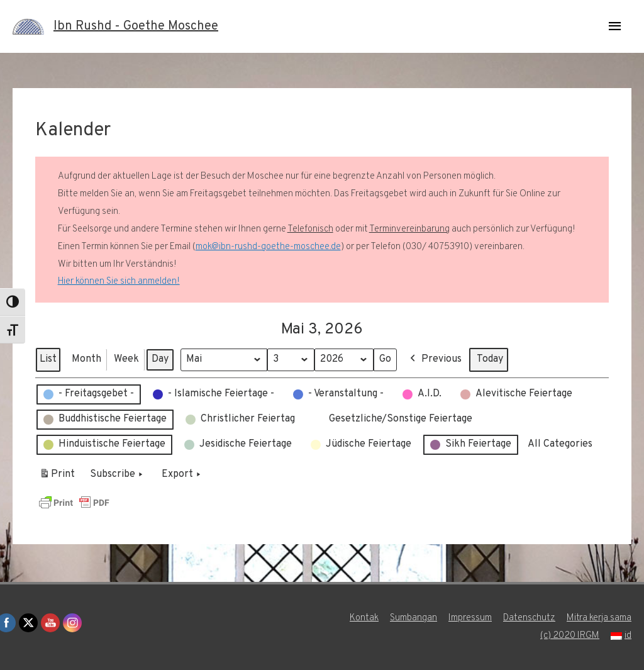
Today (490, 359)
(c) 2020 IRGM (570, 636)
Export (182, 475)
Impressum (470, 618)
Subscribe (118, 475)
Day (160, 359)
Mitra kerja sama (599, 618)
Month (86, 359)
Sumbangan (414, 618)
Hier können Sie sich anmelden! (119, 282)
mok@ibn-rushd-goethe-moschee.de (268, 247)
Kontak (364, 618)
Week (126, 359)
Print (57, 477)
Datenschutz (529, 618)
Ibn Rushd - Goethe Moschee (136, 26)
